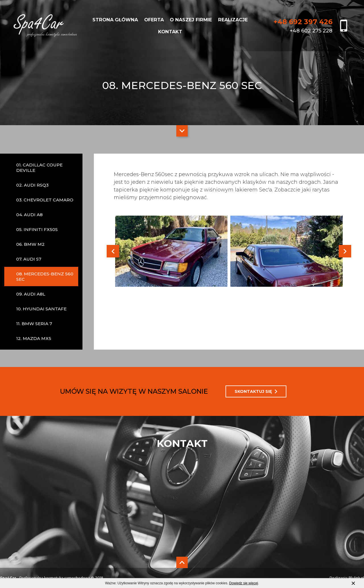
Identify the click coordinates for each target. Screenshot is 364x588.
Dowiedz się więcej (244, 583)
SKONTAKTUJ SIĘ (256, 391)
